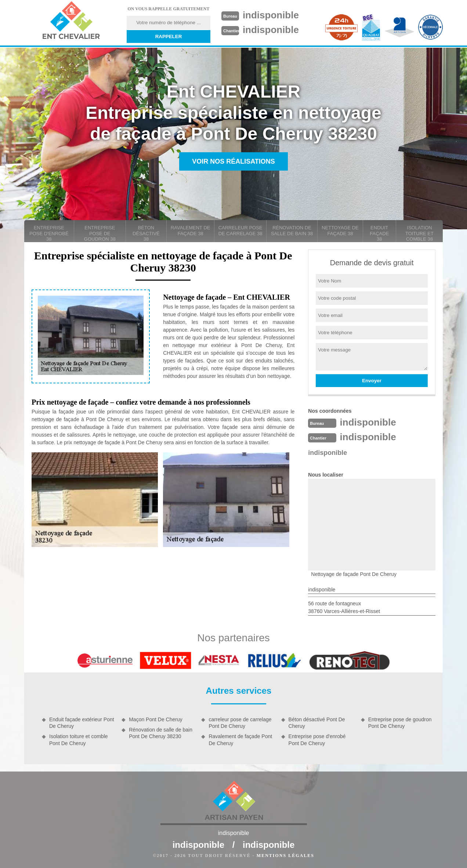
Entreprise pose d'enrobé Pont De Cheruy (317, 740)
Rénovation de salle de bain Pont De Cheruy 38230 (161, 733)
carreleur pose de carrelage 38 (240, 231)
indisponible (271, 15)
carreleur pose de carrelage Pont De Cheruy (240, 723)
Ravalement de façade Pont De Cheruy (240, 740)
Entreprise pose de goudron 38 (100, 233)
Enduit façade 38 (379, 233)
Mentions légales (285, 856)
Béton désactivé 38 (146, 233)
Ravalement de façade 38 (191, 231)
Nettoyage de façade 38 (340, 231)
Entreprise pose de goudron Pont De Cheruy (400, 723)
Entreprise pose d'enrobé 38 (49, 233)
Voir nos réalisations (233, 161)
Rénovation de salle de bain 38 (292, 231)
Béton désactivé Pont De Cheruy (317, 723)
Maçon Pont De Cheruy (156, 719)
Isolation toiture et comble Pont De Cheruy (79, 740)
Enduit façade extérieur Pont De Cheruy (82, 723)
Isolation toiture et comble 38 (419, 233)
